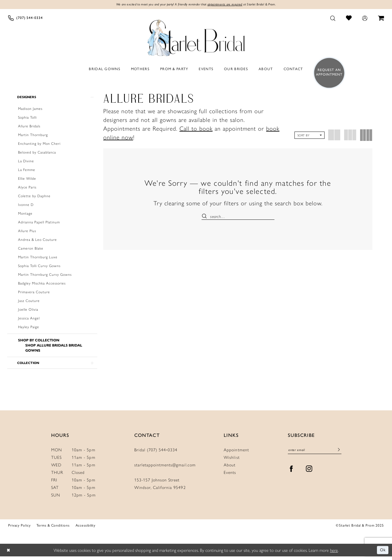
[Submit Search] (206, 216)
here (334, 554)
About (230, 468)
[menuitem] (25, 18)
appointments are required (228, 5)
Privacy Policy (19, 529)
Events (230, 476)
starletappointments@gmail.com (165, 468)
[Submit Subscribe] (339, 454)
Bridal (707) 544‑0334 (156, 453)
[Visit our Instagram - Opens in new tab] (309, 473)
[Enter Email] (315, 454)
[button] (365, 18)
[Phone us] (25, 18)
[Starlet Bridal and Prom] (196, 37)
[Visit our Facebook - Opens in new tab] (291, 473)
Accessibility (86, 529)
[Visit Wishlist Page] (349, 18)
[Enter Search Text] (238, 216)
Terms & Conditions (53, 529)
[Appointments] (327, 73)
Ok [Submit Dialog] (382, 554)
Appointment (236, 453)
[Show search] (333, 18)
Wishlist (232, 461)
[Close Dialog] (9, 554)
